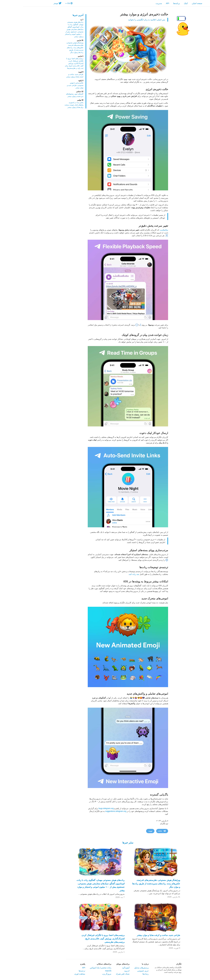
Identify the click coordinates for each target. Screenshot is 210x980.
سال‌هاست (141, 230)
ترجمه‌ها (59, 971)
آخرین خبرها (55, 15)
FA (46, 3)
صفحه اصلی (174, 3)
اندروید (104, 971)
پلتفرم (60, 964)
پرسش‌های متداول (119, 968)
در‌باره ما (122, 964)
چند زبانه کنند (111, 574)
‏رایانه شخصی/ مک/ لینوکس (78, 968)
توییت (127, 831)
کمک (163, 3)
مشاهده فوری (57, 974)
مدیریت (136, 3)
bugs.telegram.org (83, 808)
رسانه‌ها (123, 974)
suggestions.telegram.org (93, 811)
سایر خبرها (105, 843)
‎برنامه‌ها (154, 3)
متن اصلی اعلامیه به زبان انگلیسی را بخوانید (124, 20)
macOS (85, 971)
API (145, 3)
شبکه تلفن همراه (100, 974)
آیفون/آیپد (103, 968)
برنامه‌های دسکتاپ (81, 964)
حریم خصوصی (120, 971)
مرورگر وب (84, 974)
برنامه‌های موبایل (100, 964)
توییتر (35, 3)
